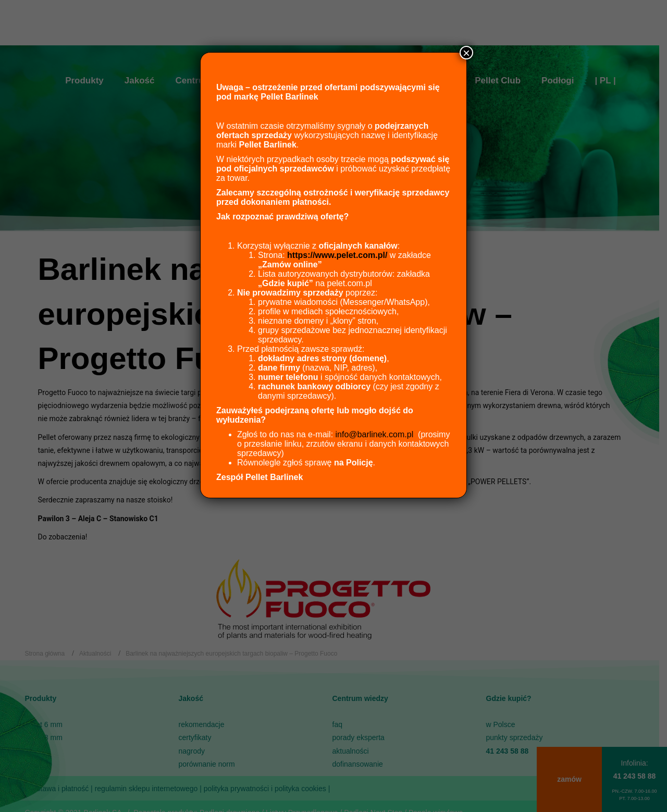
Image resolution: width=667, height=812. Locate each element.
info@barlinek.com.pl (375, 434)
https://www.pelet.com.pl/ (337, 255)
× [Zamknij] (466, 53)
